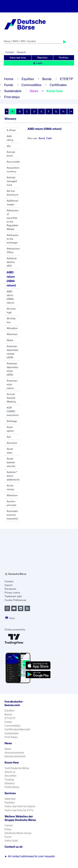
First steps (12, 97)
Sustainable (13, 91)
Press (8, 829)
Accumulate (13, 162)
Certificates (58, 85)
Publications (12, 787)
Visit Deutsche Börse (17, 768)
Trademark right (13, 596)
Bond (42, 138)
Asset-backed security (11, 462)
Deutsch (21, 52)
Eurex (8, 837)
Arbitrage (12, 421)
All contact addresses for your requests (30, 856)
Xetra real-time (18, 58)
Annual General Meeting (11, 398)
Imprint (9, 585)
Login (38, 63)
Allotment (12, 334)
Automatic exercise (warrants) (12, 515)
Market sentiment (15, 756)
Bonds (47, 79)
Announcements (14, 753)
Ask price (12, 443)
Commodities (31, 85)
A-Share (11, 130)
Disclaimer (10, 589)
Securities (11, 776)
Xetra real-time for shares (20, 806)
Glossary (10, 783)
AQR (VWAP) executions (13, 411)
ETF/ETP (66, 79)
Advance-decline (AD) (12, 262)
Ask (9, 437)
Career (9, 825)
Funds (9, 85)
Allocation (12, 328)
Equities (28, 79)
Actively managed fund (12, 181)
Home (9, 79)
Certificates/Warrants (17, 729)
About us (10, 772)
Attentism (12, 495)
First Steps (11, 737)
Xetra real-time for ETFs (19, 810)
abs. (9, 146)
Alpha (10, 340)
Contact (10, 52)
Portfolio (64, 58)
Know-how (55, 91)
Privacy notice (12, 593)
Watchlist (42, 58)
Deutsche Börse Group (18, 833)
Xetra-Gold (11, 841)
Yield (49, 138)
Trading (9, 780)
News (34, 91)
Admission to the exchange (13, 239)
